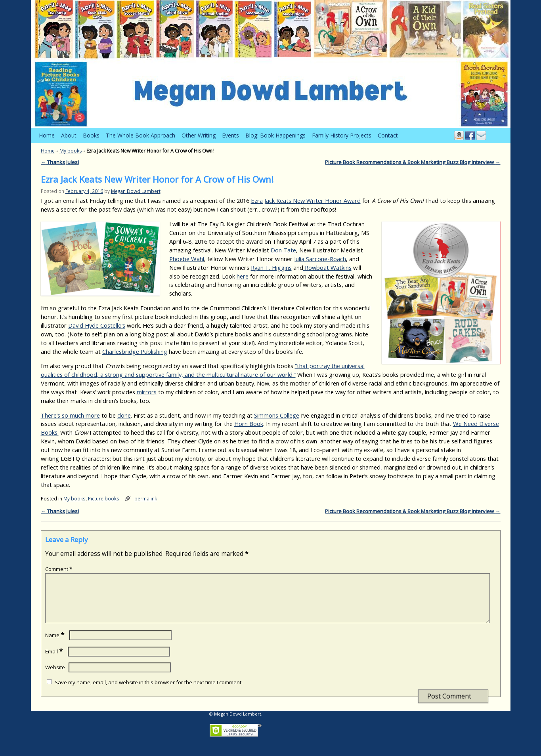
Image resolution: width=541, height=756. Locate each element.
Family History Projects (342, 135)
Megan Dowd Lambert (136, 191)
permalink (146, 498)
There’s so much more (70, 415)
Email (55, 661)
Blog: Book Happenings (275, 135)
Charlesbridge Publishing (135, 351)
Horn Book (249, 424)
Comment (59, 569)
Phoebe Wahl (187, 259)
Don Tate (283, 250)
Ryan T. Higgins (271, 267)
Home (47, 135)
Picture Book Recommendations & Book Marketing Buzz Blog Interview (413, 162)
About (69, 135)
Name (55, 645)
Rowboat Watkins (327, 267)
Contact (388, 135)
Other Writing (199, 135)
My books (71, 151)
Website (55, 677)
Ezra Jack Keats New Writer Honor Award (306, 200)
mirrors (147, 392)
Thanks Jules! (60, 162)
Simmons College (277, 415)
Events (230, 135)
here (243, 276)
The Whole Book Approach (141, 135)
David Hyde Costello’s (97, 325)
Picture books (104, 498)
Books (91, 135)
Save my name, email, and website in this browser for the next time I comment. (149, 692)
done (124, 415)
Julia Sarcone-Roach (320, 259)
